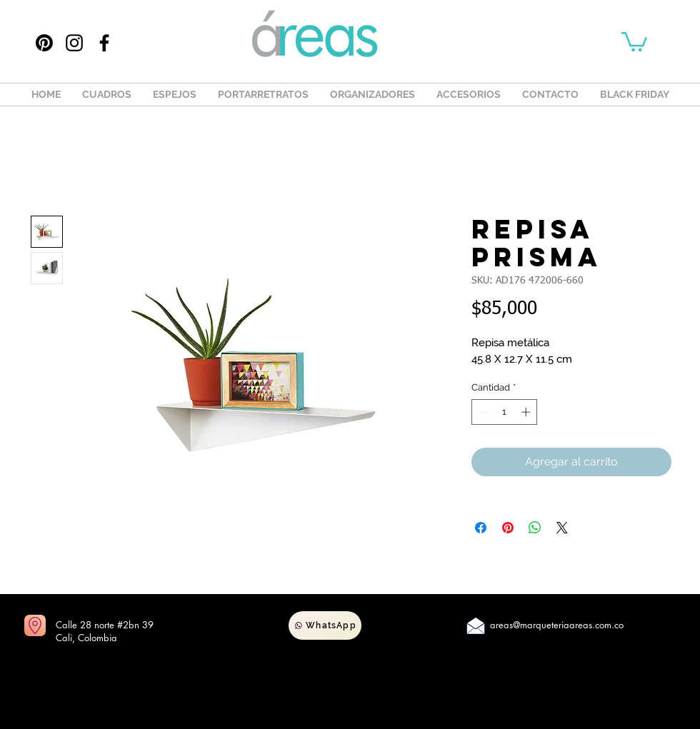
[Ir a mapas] (35, 625)
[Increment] (527, 412)
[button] (634, 41)
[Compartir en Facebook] (481, 528)
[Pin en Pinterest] (508, 528)
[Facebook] (104, 43)
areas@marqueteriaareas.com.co (557, 625)
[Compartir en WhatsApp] (535, 528)
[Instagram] (74, 43)
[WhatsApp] (325, 625)
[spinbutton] (505, 412)
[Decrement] (482, 412)
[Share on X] (562, 528)
